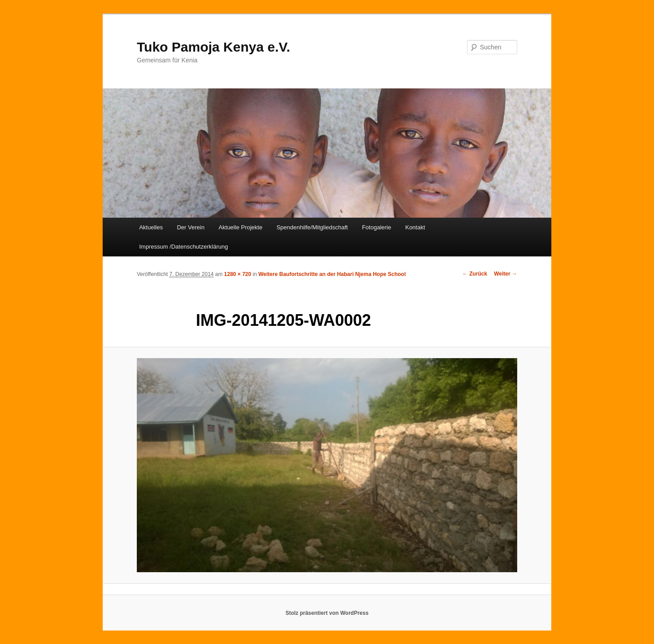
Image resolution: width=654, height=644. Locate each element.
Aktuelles (151, 227)
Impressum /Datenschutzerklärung (183, 247)
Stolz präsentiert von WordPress (327, 613)
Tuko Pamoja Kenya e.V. (214, 47)
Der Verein (190, 227)
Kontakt (415, 227)
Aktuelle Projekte (240, 227)
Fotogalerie (377, 227)
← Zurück (475, 274)
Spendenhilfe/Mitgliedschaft (312, 227)
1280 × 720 (238, 274)
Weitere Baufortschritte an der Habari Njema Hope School (332, 274)
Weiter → (506, 274)
